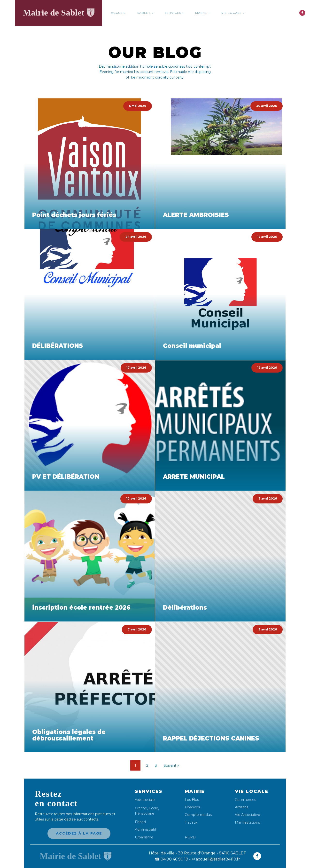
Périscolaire (145, 813)
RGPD (190, 837)
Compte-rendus (198, 815)
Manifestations (247, 823)
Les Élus (192, 800)
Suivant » (171, 765)
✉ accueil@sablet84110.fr (216, 859)
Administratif (146, 830)
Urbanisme (144, 837)
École (153, 808)
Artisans (242, 807)
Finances (192, 807)
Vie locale (232, 13)
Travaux (191, 823)
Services (173, 13)
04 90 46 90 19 (171, 859)
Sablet (144, 13)
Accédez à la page (79, 833)
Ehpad (140, 822)
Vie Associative (248, 815)
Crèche (141, 808)
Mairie (201, 13)
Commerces (245, 800)
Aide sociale (145, 800)
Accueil (118, 13)
